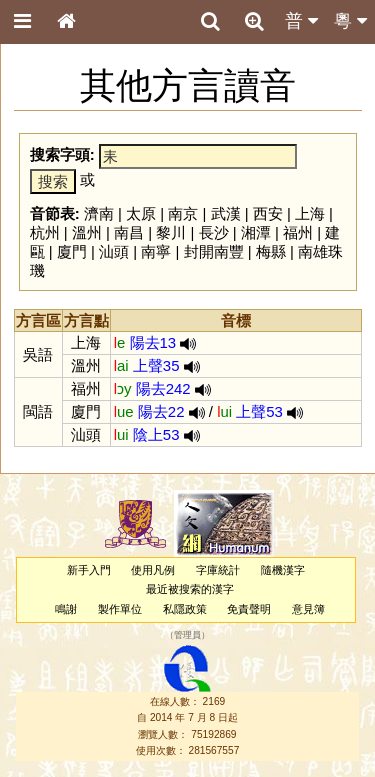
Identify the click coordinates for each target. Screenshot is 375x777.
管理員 (187, 635)
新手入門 (89, 570)
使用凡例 (153, 570)
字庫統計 (218, 570)
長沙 (214, 232)
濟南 (99, 213)
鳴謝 (66, 609)
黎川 (171, 232)
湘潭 (256, 232)
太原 (141, 213)
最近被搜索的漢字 (190, 589)
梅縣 (271, 251)
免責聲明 (249, 609)
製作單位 (120, 609)
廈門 (72, 251)
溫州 (87, 232)
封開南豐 (214, 251)
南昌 (129, 232)
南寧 (156, 251)
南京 (183, 213)
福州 (298, 232)
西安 (268, 213)
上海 (310, 213)
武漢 (226, 213)
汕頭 (114, 251)
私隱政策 (185, 609)
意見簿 (308, 609)
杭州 (45, 232)
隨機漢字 (283, 570)
